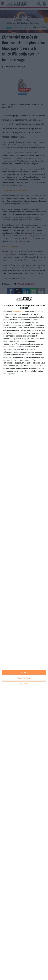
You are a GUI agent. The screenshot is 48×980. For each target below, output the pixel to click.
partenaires (17, 312)
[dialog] (24, 637)
